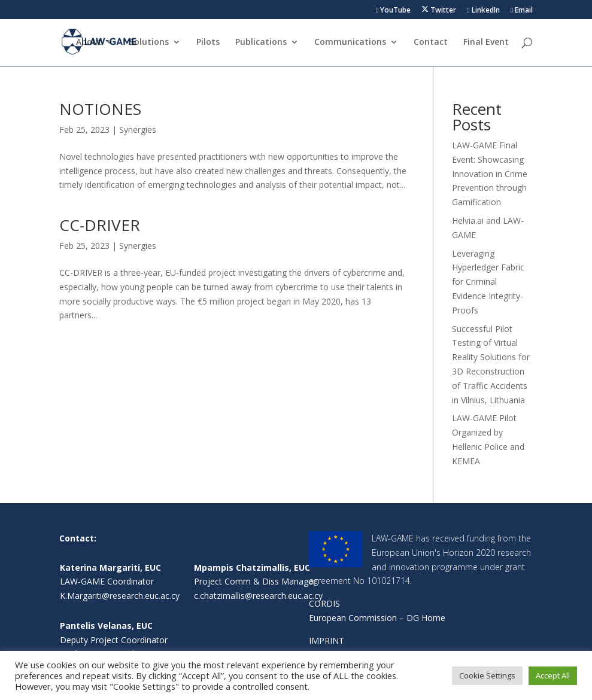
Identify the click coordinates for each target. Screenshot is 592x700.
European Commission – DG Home (377, 618)
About (89, 42)
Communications (350, 42)
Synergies (138, 130)
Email (522, 11)
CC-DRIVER (100, 225)
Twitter (439, 10)
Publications (261, 42)
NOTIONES (100, 109)
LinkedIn (483, 11)
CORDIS (324, 603)
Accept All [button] (553, 675)
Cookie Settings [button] (487, 675)
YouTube (393, 11)
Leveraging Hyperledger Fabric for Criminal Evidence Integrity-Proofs (488, 282)
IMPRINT (327, 640)
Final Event (486, 42)
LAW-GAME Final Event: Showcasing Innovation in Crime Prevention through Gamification (490, 174)
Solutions (149, 42)
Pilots (208, 42)
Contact (431, 42)
